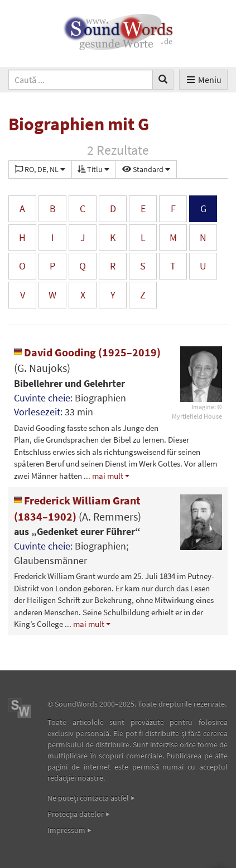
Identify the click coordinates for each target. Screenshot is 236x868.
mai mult (108, 476)
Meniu (203, 80)
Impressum (66, 830)
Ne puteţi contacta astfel (88, 798)
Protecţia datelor (76, 814)
